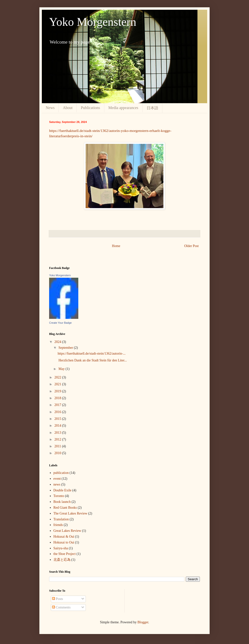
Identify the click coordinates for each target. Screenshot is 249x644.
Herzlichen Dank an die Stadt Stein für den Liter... (92, 360)
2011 (58, 446)
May (62, 369)
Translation (61, 519)
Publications (90, 108)
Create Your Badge (60, 323)
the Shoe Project (65, 554)
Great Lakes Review (67, 531)
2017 (58, 405)
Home (116, 246)
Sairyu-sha (61, 548)
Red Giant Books (65, 508)
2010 (58, 453)
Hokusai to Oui (64, 542)
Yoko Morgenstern (93, 22)
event (57, 479)
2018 (58, 398)
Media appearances (123, 108)
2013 (58, 433)
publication (61, 473)
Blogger (143, 622)
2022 (58, 377)
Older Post (192, 246)
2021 (58, 384)
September (66, 348)
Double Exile (62, 490)
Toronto (59, 496)
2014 (58, 426)
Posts (58, 599)
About (68, 108)
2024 (58, 342)
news (57, 484)
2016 (58, 412)
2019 (58, 391)
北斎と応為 (62, 560)
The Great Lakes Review (71, 513)
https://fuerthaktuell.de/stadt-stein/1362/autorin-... (92, 354)
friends (58, 525)
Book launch (62, 502)
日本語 (152, 108)
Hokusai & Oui (64, 537)
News (50, 108)
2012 (58, 439)
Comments (61, 607)
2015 (58, 419)
